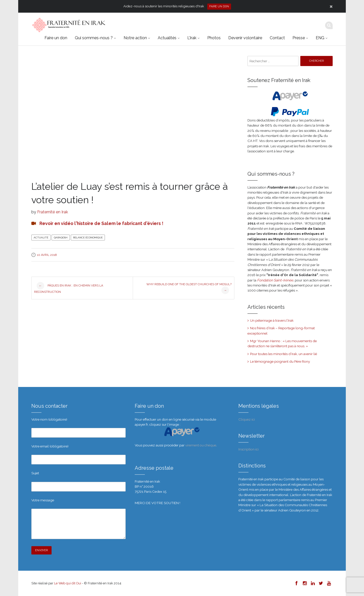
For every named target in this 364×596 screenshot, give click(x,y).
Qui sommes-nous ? (94, 38)
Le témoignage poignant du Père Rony (280, 361)
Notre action (135, 38)
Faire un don (219, 6)
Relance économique (88, 238)
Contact (277, 38)
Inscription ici (248, 449)
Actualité (41, 238)
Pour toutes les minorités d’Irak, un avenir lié (283, 354)
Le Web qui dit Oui (68, 583)
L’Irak (192, 38)
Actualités (167, 38)
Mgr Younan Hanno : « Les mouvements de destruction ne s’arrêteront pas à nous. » (282, 343)
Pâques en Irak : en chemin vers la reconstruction (69, 288)
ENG (320, 38)
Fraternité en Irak (53, 212)
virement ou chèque (201, 445)
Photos (214, 38)
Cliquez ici (247, 419)
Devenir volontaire (245, 38)
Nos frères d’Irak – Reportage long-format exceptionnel (281, 331)
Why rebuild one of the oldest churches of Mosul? (189, 288)
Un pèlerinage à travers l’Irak (272, 320)
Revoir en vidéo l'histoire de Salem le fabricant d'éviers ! (101, 223)
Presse (299, 38)
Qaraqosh (61, 238)
